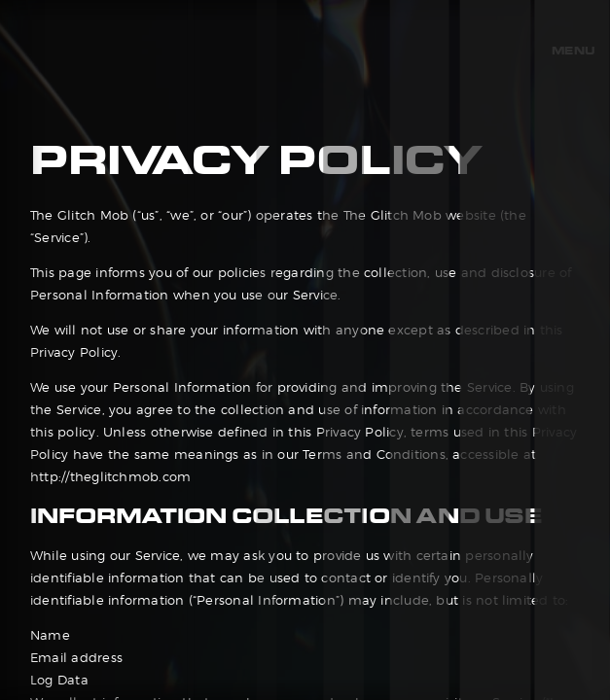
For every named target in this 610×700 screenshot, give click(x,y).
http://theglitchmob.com (110, 478)
